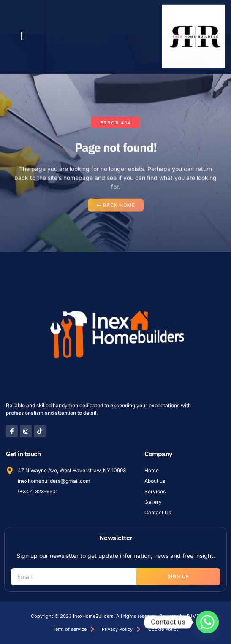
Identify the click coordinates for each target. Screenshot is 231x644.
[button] (23, 34)
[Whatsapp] (207, 622)
